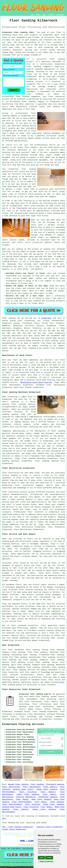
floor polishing (48, 699)
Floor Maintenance (32, 787)
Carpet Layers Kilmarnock (14, 829)
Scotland (58, 719)
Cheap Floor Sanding (47, 789)
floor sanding (34, 94)
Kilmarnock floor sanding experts (35, 694)
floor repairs (51, 702)
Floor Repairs (50, 787)
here (62, 682)
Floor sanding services (24, 670)
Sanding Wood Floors (23, 789)
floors (24, 604)
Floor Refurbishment (22, 802)
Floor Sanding (37, 784)
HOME (32, 15)
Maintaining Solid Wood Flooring (36, 382)
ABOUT (44, 15)
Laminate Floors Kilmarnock (50, 827)
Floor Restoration (11, 787)
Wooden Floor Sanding (18, 784)
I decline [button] (49, 858)
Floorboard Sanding (55, 784)
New (9, 848)
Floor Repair (49, 794)
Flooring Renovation (26, 797)
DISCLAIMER (60, 15)
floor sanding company (33, 102)
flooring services (29, 719)
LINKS (38, 15)
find (10, 650)
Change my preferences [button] (46, 861)
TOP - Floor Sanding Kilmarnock (17, 827)
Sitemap (3, 848)
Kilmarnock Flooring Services (23, 724)
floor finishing (28, 717)
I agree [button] (41, 858)
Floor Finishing (28, 792)
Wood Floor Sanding (41, 799)
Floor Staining (32, 804)
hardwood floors (14, 585)
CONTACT (51, 15)
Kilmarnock (46, 318)
